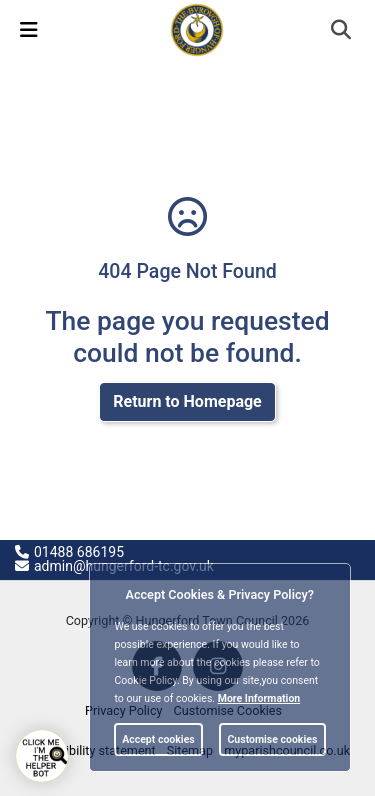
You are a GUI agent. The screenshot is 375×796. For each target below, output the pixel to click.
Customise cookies (272, 739)
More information (259, 698)
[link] (197, 29)
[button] (342, 32)
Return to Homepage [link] (187, 401)
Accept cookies (158, 739)
